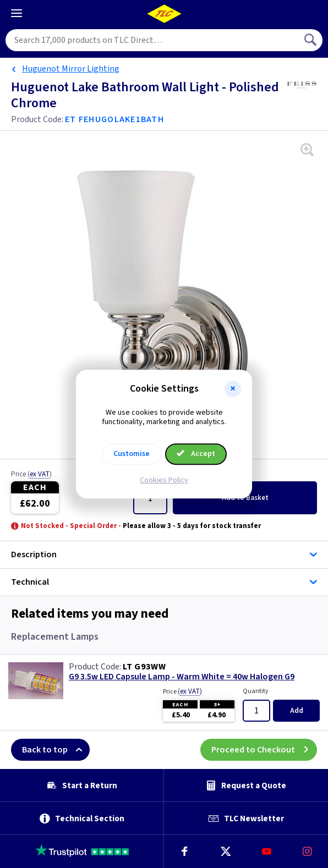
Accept (196, 454)
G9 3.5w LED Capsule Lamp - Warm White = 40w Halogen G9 (182, 677)
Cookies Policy (164, 480)
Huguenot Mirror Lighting (71, 69)
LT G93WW (144, 667)
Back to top (56, 750)
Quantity (256, 691)
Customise (132, 454)
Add (245, 498)
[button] (233, 389)
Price (31, 475)
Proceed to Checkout (264, 750)
